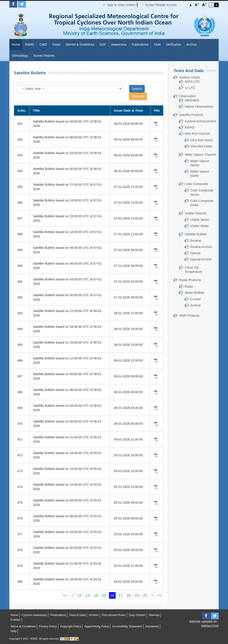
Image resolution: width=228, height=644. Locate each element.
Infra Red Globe (201, 146)
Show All (138, 96)
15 (104, 595)
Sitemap (154, 615)
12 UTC (190, 88)
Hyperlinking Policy (97, 626)
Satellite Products (191, 115)
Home (16, 44)
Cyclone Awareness (34, 615)
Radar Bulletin (195, 293)
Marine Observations (199, 107)
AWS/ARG (192, 100)
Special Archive (201, 259)
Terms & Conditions (23, 626)
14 (96, 595)
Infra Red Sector (202, 140)
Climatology (20, 56)
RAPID (190, 127)
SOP (103, 44)
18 (129, 595)
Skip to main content (121, 5)
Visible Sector (200, 220)
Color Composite (196, 184)
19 (137, 595)
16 (112, 595)
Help (13, 631)
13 (88, 595)
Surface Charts (190, 77)
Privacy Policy (48, 626)
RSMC (30, 44)
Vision (56, 44)
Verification (173, 44)
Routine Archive (201, 247)
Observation (188, 96)
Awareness (119, 44)
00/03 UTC (192, 82)
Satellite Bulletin (196, 234)
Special (195, 253)
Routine (196, 241)
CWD (43, 44)
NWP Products (189, 316)
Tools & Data (77, 615)
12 (80, 595)
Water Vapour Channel (201, 155)
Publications (140, 44)
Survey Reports (44, 56)
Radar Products (190, 280)
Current (196, 299)
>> (160, 595)
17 (121, 595)
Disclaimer (152, 626)
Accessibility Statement (127, 626)
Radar (189, 286)
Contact (15, 620)
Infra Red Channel (197, 134)
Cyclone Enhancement (201, 121)
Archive (192, 44)
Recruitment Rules (114, 615)
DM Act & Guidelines (80, 44)
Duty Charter (137, 615)
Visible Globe (199, 226)
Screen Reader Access (161, 5)
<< (65, 595)
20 (145, 595)
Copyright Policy (71, 626)
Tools (157, 44)
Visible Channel (196, 213)
